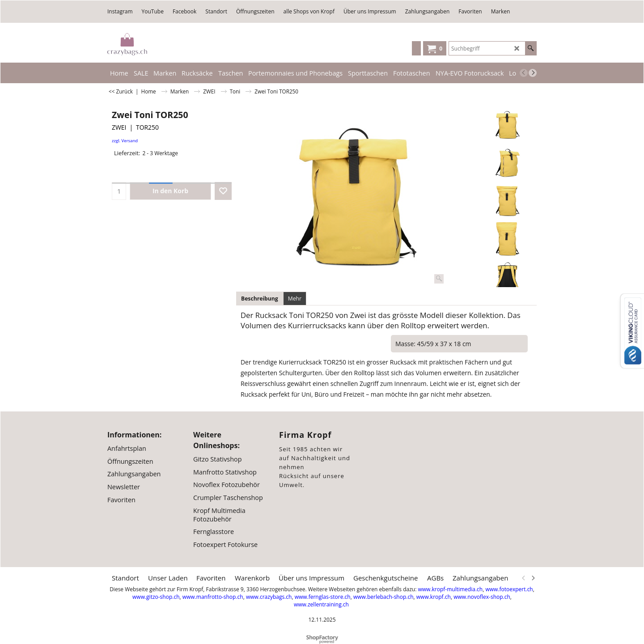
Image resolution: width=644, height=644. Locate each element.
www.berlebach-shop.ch (383, 597)
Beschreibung (260, 299)
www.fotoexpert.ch (509, 589)
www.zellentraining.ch (321, 604)
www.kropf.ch (434, 597)
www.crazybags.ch (269, 597)
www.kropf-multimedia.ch (450, 589)
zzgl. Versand (125, 141)
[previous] (524, 73)
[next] (533, 73)
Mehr (295, 299)
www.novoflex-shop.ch (482, 597)
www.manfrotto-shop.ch (213, 597)
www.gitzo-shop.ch (156, 597)
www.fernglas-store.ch (323, 597)
